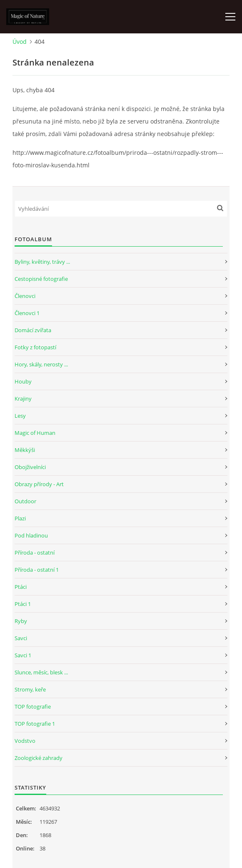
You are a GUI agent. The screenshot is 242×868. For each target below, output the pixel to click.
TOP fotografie (33, 707)
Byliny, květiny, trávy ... (42, 262)
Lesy (20, 416)
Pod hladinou (31, 535)
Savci (21, 638)
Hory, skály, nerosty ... (41, 364)
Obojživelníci (30, 467)
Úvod (20, 42)
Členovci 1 (27, 313)
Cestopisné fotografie (41, 279)
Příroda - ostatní (35, 553)
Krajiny (23, 399)
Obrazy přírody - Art (39, 484)
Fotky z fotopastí (35, 347)
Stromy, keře (30, 689)
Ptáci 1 (23, 604)
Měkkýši (25, 450)
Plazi (20, 518)
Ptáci (21, 587)
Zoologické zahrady (39, 758)
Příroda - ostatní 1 (37, 570)
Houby (23, 381)
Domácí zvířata (33, 330)
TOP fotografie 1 (35, 724)
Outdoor (25, 501)
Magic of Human (35, 433)
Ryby (21, 621)
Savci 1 (23, 655)
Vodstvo (25, 741)
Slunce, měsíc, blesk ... (41, 672)
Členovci (25, 296)
